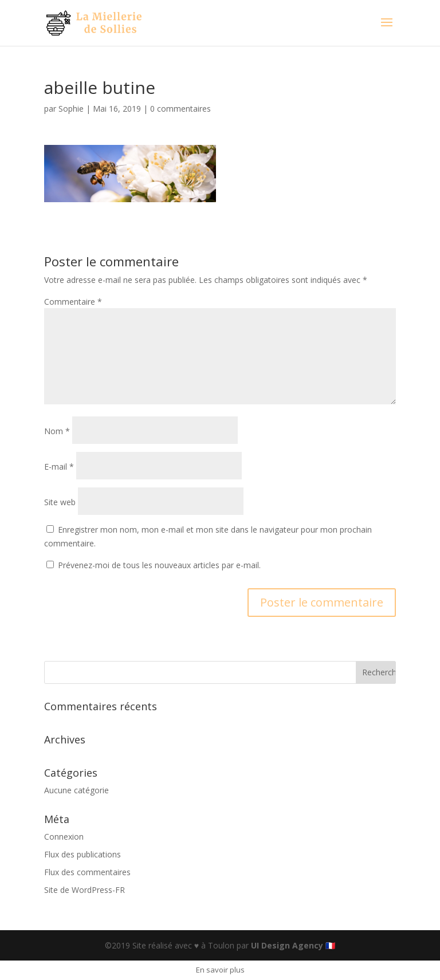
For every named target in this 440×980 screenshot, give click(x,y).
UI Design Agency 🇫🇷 (293, 945)
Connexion (64, 837)
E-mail (59, 467)
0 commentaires (180, 109)
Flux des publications (82, 854)
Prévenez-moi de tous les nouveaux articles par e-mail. (159, 565)
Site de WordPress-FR (85, 890)
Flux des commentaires (87, 872)
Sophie (71, 109)
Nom (57, 431)
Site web (60, 502)
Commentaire (73, 302)
